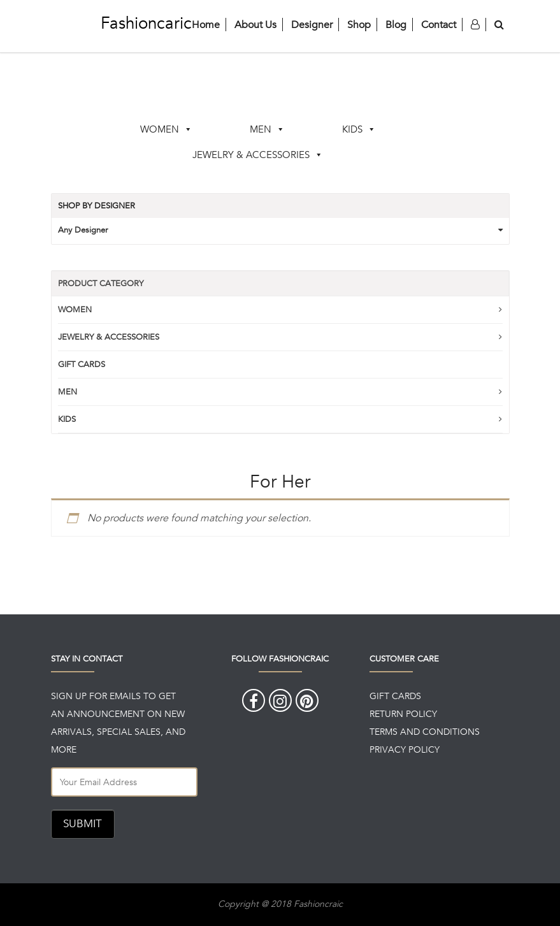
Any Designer (83, 230)
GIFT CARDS (82, 364)
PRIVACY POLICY (405, 749)
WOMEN (160, 129)
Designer (312, 25)
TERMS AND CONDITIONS (425, 732)
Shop (359, 25)
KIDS (352, 129)
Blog (396, 25)
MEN (261, 129)
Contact (439, 25)
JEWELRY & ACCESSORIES (251, 155)
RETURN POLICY (403, 714)
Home (206, 25)
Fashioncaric (146, 23)
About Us (255, 25)
